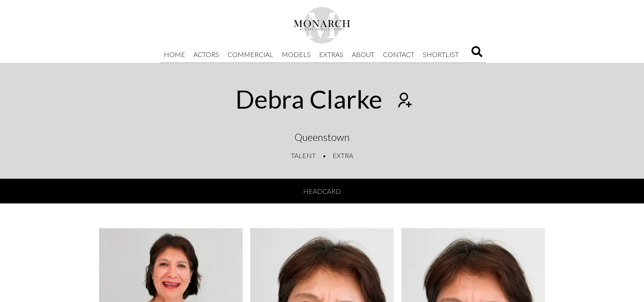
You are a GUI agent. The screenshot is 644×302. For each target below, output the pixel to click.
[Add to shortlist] (404, 101)
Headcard (322, 191)
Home (174, 54)
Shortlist (441, 54)
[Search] (477, 54)
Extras (331, 54)
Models (296, 54)
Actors (206, 54)
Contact (399, 54)
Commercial (250, 54)
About (363, 54)
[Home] (322, 25)
